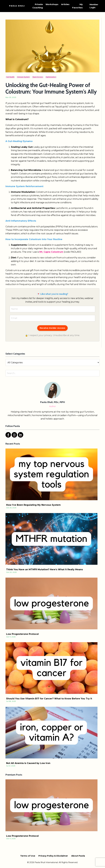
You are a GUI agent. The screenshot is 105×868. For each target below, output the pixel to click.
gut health (10, 77)
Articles (65, 4)
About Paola (78, 856)
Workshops (52, 4)
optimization (51, 77)
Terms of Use (28, 856)
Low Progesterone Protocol (22, 634)
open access (38, 77)
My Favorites (77, 6)
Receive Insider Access (52, 328)
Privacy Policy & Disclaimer (53, 856)
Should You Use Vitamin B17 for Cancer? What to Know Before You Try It (49, 699)
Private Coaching (38, 6)
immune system (23, 77)
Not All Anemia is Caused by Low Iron (28, 763)
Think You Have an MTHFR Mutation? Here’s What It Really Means (45, 569)
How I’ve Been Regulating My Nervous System (33, 505)
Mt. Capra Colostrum (51, 252)
